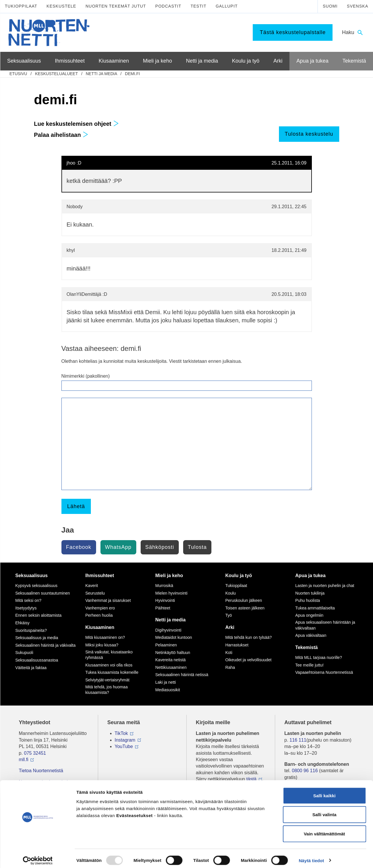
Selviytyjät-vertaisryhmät (107, 680)
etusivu (18, 74)
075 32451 (35, 753)
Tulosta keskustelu (309, 134)
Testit (198, 6)
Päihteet (163, 608)
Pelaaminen (166, 645)
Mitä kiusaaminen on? (105, 637)
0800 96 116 (305, 771)
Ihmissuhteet (100, 576)
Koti (229, 653)
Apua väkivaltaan (311, 635)
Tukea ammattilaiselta (315, 608)
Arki (230, 627)
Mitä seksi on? (28, 600)
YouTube (124, 746)
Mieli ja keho (169, 576)
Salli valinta (325, 811)
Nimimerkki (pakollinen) (86, 376)
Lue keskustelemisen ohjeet (76, 124)
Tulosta (197, 547)
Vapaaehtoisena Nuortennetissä (324, 672)
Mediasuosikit (168, 690)
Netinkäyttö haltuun (173, 653)
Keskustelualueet (56, 74)
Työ (229, 615)
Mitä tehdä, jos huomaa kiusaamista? (107, 690)
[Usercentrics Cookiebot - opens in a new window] (38, 857)
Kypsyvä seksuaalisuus (37, 586)
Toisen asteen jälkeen (245, 608)
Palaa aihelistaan (61, 135)
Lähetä (76, 506)
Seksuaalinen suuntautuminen (43, 593)
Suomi (330, 6)
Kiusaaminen (100, 627)
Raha (230, 667)
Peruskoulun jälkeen (244, 600)
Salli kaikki (325, 792)
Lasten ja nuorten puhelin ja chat (325, 586)
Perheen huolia (99, 615)
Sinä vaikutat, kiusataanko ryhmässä (109, 655)
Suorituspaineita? (31, 630)
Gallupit (227, 6)
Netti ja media (101, 74)
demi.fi (132, 74)
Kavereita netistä (170, 660)
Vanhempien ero (100, 608)
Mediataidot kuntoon (174, 637)
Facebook (79, 547)
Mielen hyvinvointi (171, 593)
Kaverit (92, 586)
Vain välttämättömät (324, 830)
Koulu (231, 593)
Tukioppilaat (21, 6)
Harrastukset (237, 645)
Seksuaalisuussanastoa (37, 660)
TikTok (121, 733)
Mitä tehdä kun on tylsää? (249, 637)
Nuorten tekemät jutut (116, 6)
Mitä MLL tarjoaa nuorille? (319, 657)
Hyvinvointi (165, 600)
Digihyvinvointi (168, 630)
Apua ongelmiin (309, 615)
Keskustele (61, 6)
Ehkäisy (23, 623)
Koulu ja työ (239, 576)
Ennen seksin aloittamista (39, 615)
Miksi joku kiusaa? (102, 645)
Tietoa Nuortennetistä (41, 771)
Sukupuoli (24, 653)
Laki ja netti (166, 682)
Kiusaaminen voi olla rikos (109, 665)
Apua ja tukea (310, 576)
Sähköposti (160, 547)
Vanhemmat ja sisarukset (108, 600)
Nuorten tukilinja (310, 593)
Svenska (357, 6)
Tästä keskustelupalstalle (293, 32)
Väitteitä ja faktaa (31, 668)
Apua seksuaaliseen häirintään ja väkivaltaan (325, 625)
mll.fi (24, 760)
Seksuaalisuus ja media (37, 638)
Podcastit (168, 6)
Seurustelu (95, 593)
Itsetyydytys (26, 608)
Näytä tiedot (311, 856)
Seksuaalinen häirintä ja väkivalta (46, 645)
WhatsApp (118, 547)
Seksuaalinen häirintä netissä (182, 675)
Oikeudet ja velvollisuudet (249, 660)
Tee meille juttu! (309, 665)
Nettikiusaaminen (171, 667)
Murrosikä (164, 586)
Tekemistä (306, 647)
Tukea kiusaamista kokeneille (112, 672)
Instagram (125, 740)
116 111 (298, 740)
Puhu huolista (308, 600)
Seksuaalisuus (32, 576)
